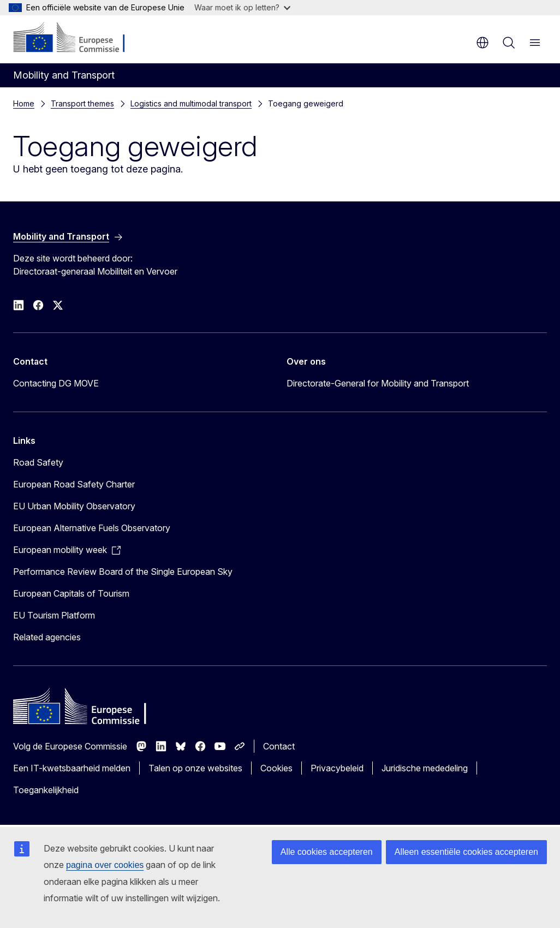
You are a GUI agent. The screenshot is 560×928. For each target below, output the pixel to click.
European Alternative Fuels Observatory (92, 528)
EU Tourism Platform (54, 615)
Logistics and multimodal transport (191, 103)
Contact (279, 746)
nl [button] (482, 43)
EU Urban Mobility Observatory (74, 506)
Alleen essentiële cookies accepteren (466, 852)
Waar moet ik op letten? (242, 7)
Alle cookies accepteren (327, 852)
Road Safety (38, 462)
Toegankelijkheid (46, 790)
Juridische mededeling (425, 768)
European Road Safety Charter (74, 484)
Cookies (276, 768)
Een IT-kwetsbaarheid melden (72, 768)
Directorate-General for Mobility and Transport (378, 383)
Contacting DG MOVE (56, 383)
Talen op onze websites (195, 768)
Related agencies (47, 637)
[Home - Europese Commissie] (79, 38)
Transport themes (82, 103)
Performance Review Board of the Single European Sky (123, 572)
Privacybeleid (337, 768)
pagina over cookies (105, 865)
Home (24, 103)
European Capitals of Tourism (71, 593)
